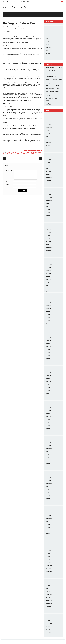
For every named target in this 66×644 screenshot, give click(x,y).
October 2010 (49, 516)
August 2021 (48, 183)
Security (6, 16)
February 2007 (49, 624)
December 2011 (49, 475)
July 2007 (48, 615)
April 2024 (48, 136)
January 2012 (49, 472)
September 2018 (49, 247)
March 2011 (48, 501)
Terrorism (23, 153)
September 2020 (49, 204)
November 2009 (49, 548)
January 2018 (49, 268)
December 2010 (49, 510)
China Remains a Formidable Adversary (54, 67)
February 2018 (49, 265)
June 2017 (48, 285)
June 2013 (48, 422)
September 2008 (49, 577)
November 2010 (49, 513)
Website (8, 187)
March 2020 (48, 218)
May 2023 (48, 151)
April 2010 (48, 533)
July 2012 (48, 454)
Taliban (18, 153)
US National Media (30, 153)
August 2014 (48, 382)
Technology (48, 53)
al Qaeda (8, 152)
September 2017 (49, 276)
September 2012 (49, 449)
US (5, 13)
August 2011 (48, 487)
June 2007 (48, 618)
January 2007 (49, 627)
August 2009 (48, 551)
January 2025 (49, 125)
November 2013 (49, 408)
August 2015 (48, 347)
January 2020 (49, 224)
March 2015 (48, 361)
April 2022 (48, 169)
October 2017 (49, 274)
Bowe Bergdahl (14, 152)
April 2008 (48, 589)
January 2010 (49, 542)
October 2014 (49, 376)
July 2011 (48, 489)
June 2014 (48, 387)
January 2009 (49, 568)
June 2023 (48, 148)
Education (27, 13)
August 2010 (48, 522)
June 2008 (48, 583)
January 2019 (49, 241)
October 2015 (49, 341)
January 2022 (49, 171)
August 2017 (48, 279)
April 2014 (48, 393)
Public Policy (55, 13)
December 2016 (49, 303)
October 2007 (49, 606)
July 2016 (48, 314)
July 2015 (48, 349)
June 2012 (48, 457)
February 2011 (49, 504)
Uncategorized (49, 56)
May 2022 (48, 166)
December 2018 (49, 244)
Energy (34, 13)
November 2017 (49, 271)
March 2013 (48, 431)
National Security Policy (11, 153)
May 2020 (48, 212)
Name (8, 181)
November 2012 (49, 443)
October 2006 (49, 630)
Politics (47, 13)
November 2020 (49, 201)
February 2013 (49, 434)
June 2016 (48, 317)
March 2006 (48, 632)
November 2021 (49, 177)
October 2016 (49, 309)
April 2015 (48, 358)
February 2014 (49, 399)
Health (40, 13)
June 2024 (48, 131)
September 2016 (49, 311)
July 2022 (48, 163)
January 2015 (49, 367)
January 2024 (49, 139)
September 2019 (49, 230)
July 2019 (48, 236)
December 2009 (49, 545)
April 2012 (48, 463)
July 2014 (48, 384)
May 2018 (48, 259)
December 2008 (49, 571)
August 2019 (48, 233)
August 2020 (48, 206)
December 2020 (49, 198)
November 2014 (49, 373)
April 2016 (48, 323)
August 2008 (48, 580)
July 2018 (48, 253)
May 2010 (48, 530)
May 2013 (48, 425)
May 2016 (48, 320)
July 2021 (48, 186)
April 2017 (48, 291)
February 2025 (49, 122)
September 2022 (49, 157)
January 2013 (49, 437)
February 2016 (49, 329)
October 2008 (49, 574)
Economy (20, 13)
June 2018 (48, 256)
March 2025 (48, 119)
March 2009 (48, 562)
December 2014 (49, 370)
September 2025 (49, 116)
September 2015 (49, 344)
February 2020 (49, 221)
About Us (11, 1)
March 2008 (48, 592)
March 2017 (48, 294)
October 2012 (49, 446)
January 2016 (49, 332)
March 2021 (48, 192)
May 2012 (48, 460)
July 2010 (48, 524)
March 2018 (48, 262)
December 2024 (49, 128)
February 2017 (49, 297)
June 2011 (48, 492)
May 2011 (48, 495)
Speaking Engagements (24, 1)
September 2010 (49, 519)
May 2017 (48, 288)
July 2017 (48, 282)
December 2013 (49, 405)
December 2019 (49, 227)
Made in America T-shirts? (51, 96)
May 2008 (48, 586)
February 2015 (49, 364)
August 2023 (48, 142)
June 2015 (48, 352)
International (11, 13)
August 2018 (48, 250)
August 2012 (48, 452)
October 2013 (49, 411)
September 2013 (49, 414)
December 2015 (49, 335)
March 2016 (48, 326)
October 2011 (49, 481)
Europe (47, 36)
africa (47, 24)
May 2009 (48, 560)
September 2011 (49, 484)
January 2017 (49, 300)
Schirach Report (16, 7)
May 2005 (48, 635)
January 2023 (49, 154)
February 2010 (49, 539)
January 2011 (49, 507)
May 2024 (48, 134)
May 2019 (48, 239)
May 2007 (48, 621)
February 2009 (49, 565)
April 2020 (48, 215)
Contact (16, 1)
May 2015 (48, 355)
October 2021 (49, 180)
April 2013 (48, 428)
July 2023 (48, 145)
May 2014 (48, 390)
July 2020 (48, 209)
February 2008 (49, 595)
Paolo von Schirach (20, 20)
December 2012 (49, 440)
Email (9, 184)
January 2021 (49, 195)
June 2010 (48, 527)
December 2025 (49, 113)
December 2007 (49, 600)
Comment (10, 171)
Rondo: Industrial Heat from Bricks (53, 88)
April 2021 (48, 189)
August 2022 (48, 160)
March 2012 (48, 466)
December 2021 (49, 174)
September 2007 (49, 609)
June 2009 (48, 557)
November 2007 (49, 603)
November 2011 (49, 478)
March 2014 (48, 396)
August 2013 (48, 417)
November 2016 (49, 306)
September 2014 (49, 379)
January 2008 (49, 597)
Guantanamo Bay (22, 152)
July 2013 (48, 419)
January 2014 (49, 402)
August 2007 (48, 612)
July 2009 (48, 554)
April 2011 (48, 498)
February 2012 (49, 469)
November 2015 (49, 338)
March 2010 (48, 536)
